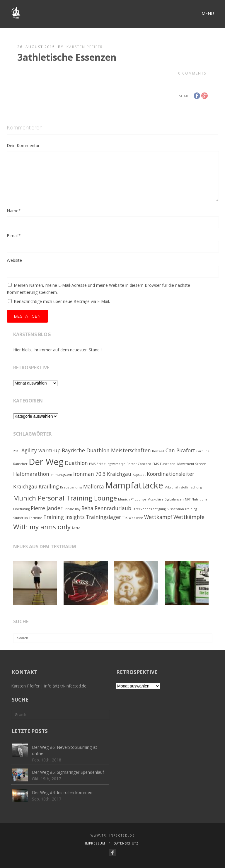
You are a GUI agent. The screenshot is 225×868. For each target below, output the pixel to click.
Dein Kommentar (23, 145)
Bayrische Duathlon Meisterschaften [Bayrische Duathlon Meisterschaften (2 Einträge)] (106, 450)
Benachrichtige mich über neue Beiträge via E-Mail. (62, 301)
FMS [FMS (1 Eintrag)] (156, 464)
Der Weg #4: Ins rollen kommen (62, 792)
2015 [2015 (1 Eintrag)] (17, 451)
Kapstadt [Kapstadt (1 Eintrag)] (139, 475)
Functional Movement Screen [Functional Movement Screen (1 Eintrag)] (183, 464)
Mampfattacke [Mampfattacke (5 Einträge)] (134, 485)
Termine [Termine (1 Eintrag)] (36, 518)
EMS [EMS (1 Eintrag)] (92, 464)
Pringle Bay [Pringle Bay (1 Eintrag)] (72, 509)
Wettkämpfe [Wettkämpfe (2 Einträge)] (189, 517)
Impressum (95, 843)
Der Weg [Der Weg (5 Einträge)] (46, 462)
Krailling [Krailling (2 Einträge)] (49, 486)
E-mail (14, 236)
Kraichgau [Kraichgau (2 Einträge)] (25, 486)
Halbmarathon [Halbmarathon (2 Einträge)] (31, 474)
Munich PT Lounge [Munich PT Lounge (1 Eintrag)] (132, 499)
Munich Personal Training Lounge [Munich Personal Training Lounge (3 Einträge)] (65, 498)
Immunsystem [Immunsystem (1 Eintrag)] (61, 475)
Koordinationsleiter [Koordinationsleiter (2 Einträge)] (171, 474)
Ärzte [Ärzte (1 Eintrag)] (76, 528)
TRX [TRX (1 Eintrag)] (125, 518)
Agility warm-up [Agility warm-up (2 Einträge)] (41, 450)
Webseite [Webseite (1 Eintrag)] (136, 518)
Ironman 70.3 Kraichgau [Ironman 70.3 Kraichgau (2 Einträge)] (102, 474)
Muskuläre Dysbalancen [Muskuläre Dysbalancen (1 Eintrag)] (166, 499)
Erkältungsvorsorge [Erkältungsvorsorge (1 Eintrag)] (111, 464)
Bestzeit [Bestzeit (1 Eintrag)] (158, 451)
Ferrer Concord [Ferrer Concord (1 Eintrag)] (139, 464)
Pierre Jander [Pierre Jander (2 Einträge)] (47, 508)
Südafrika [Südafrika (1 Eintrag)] (21, 518)
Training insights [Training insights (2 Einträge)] (64, 517)
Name (14, 211)
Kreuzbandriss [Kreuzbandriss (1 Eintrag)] (71, 487)
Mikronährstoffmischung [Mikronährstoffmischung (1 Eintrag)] (183, 487)
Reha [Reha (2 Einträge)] (87, 508)
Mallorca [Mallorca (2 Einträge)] (94, 486)
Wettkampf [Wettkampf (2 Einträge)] (158, 517)
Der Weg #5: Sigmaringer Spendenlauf (68, 772)
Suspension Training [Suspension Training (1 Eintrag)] (182, 509)
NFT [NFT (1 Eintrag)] (188, 499)
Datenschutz (126, 843)
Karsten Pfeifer (85, 47)
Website (14, 260)
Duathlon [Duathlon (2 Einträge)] (76, 463)
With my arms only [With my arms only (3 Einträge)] (42, 527)
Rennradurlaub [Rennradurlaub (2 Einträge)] (113, 508)
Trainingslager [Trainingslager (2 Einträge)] (103, 517)
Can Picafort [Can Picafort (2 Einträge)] (180, 450)
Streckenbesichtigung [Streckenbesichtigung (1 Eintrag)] (149, 509)
